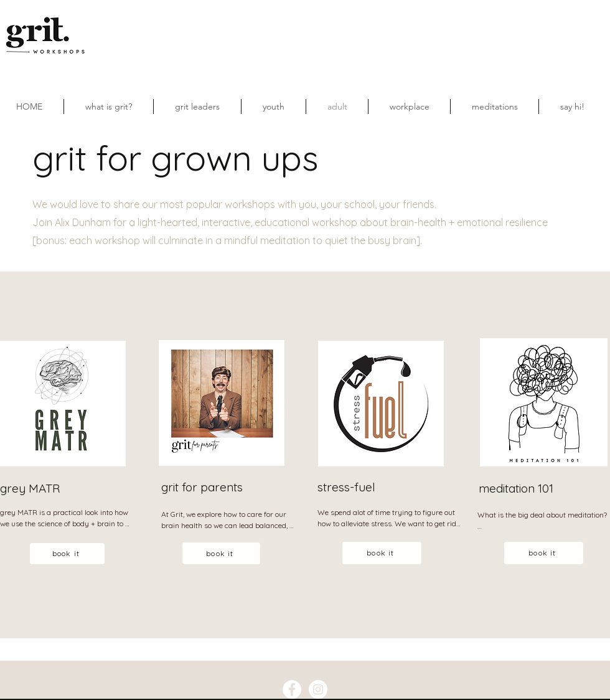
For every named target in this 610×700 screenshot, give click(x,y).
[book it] (67, 554)
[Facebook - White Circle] (292, 689)
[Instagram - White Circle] (318, 689)
